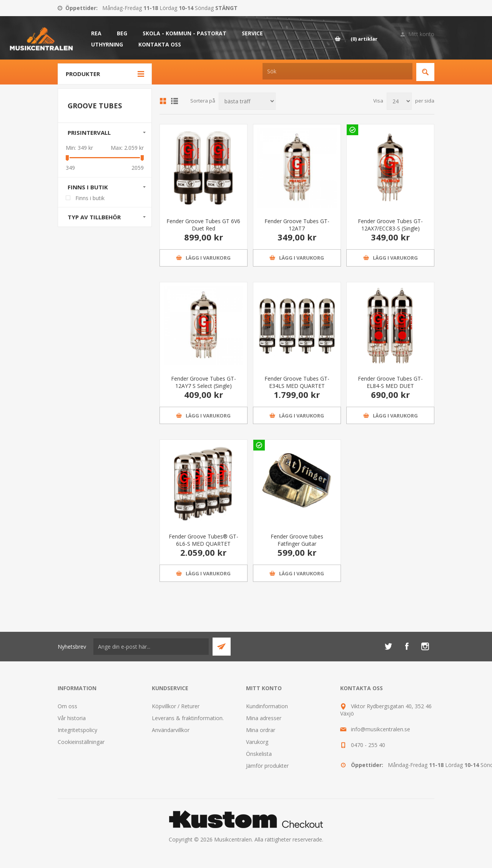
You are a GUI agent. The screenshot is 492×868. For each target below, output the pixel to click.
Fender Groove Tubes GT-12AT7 (297, 225)
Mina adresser (264, 718)
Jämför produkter (267, 766)
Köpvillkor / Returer (176, 706)
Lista (175, 101)
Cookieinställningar (81, 742)
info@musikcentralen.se (381, 729)
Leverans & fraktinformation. (188, 718)
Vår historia (72, 718)
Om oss (67, 706)
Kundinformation (267, 706)
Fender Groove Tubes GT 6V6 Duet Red (203, 225)
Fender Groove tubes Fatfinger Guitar (297, 540)
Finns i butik (88, 187)
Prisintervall (89, 133)
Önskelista (259, 754)
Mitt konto (421, 34)
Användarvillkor (171, 730)
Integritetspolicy (77, 730)
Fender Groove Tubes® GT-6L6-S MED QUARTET (204, 540)
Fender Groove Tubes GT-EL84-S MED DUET (390, 382)
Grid (163, 101)
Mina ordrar (261, 730)
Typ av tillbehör (94, 217)
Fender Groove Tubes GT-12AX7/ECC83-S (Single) (390, 225)
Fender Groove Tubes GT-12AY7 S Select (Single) (204, 382)
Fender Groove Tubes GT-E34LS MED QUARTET (297, 382)
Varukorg (257, 742)
